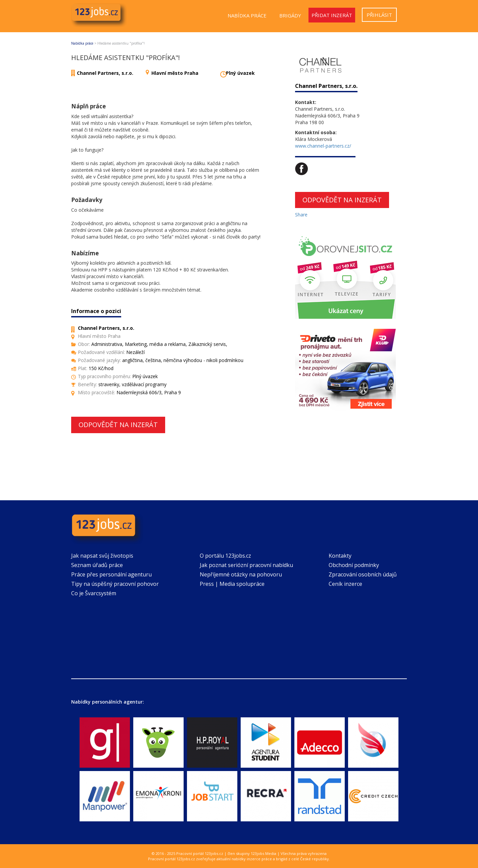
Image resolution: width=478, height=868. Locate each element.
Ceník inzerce (345, 584)
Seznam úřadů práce (97, 565)
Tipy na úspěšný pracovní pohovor (115, 584)
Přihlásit (379, 15)
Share (301, 215)
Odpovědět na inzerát (118, 425)
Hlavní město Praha (175, 73)
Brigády (290, 15)
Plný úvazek (240, 73)
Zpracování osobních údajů (363, 574)
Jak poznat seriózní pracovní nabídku (246, 565)
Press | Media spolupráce (232, 584)
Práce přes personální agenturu (111, 574)
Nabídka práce (247, 15)
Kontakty (340, 556)
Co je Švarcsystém (94, 593)
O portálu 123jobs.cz (225, 556)
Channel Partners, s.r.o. (105, 73)
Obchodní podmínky (354, 565)
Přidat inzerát (332, 15)
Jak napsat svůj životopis (102, 556)
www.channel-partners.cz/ (323, 146)
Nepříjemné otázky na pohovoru (241, 574)
